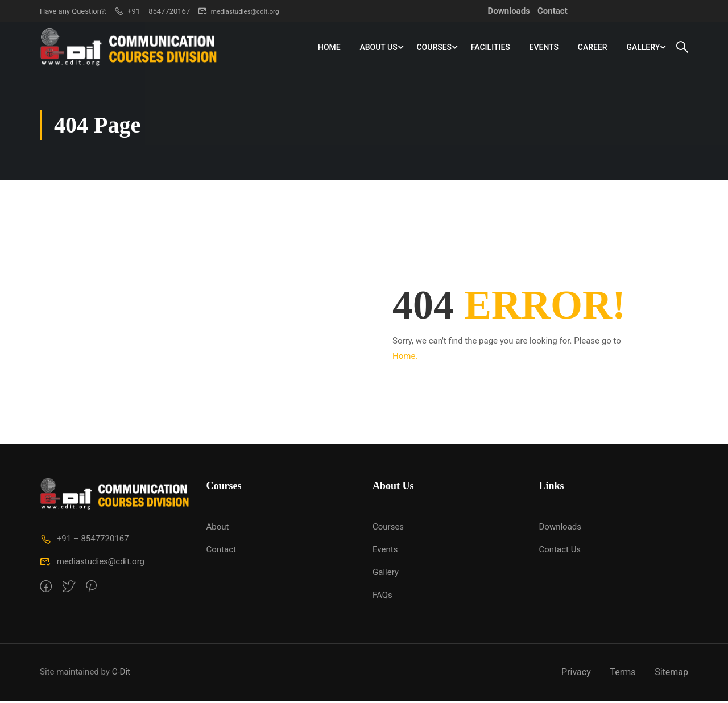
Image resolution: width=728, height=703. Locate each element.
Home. (405, 358)
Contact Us (560, 552)
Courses (434, 48)
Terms (622, 674)
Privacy (576, 674)
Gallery (643, 48)
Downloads (509, 11)
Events (544, 48)
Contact (553, 11)
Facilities (491, 48)
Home (329, 48)
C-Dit (121, 674)
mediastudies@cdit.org (242, 11)
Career (593, 48)
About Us (378, 48)
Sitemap (671, 674)
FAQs (382, 597)
